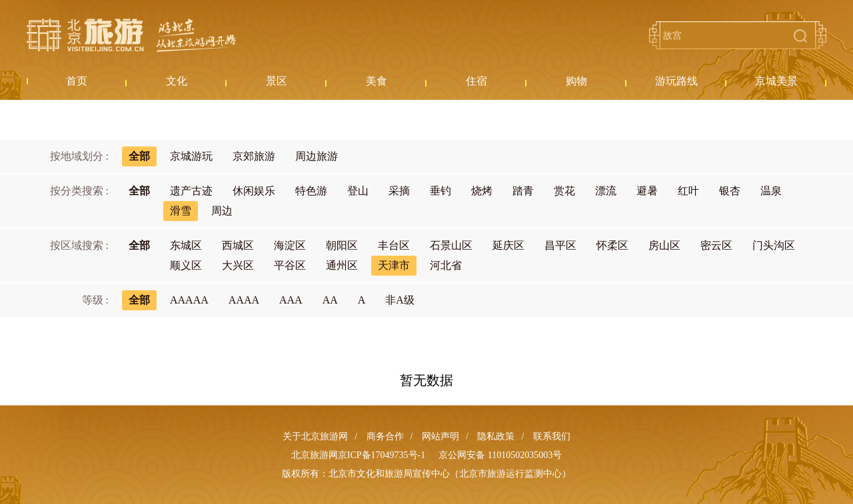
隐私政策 (496, 436)
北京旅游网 (131, 35)
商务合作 (385, 436)
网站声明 (440, 436)
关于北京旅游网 (315, 436)
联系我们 (552, 436)
